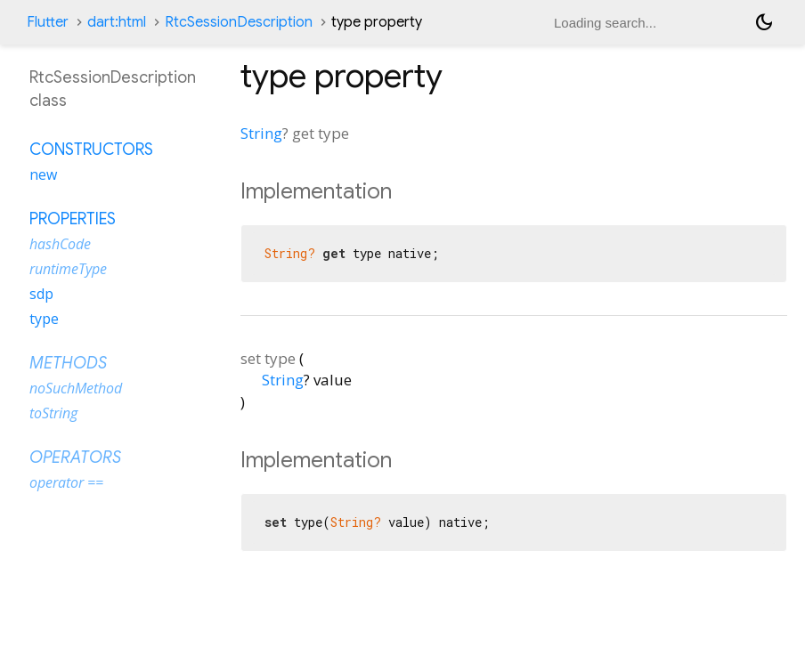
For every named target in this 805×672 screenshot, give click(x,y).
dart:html (117, 22)
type (44, 319)
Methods (68, 363)
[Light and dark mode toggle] (764, 22)
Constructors (91, 150)
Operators (75, 457)
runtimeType (68, 269)
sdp (41, 294)
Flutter (48, 22)
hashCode (60, 244)
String (261, 133)
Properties (73, 219)
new (43, 174)
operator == (66, 482)
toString (53, 413)
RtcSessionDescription (239, 22)
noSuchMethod (76, 388)
